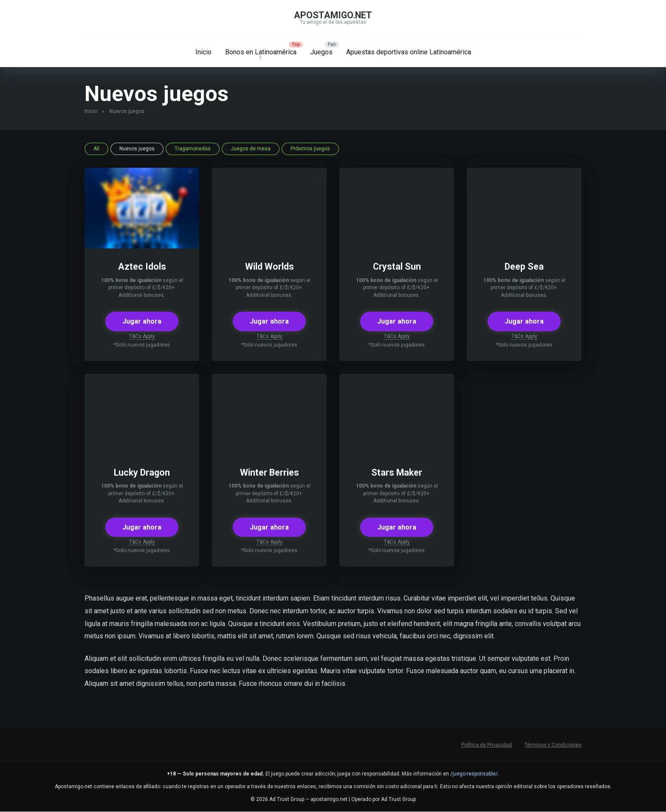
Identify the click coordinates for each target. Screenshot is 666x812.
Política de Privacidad (487, 745)
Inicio (203, 52)
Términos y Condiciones (553, 745)
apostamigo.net (333, 15)
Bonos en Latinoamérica (261, 52)
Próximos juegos (310, 149)
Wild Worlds (270, 266)
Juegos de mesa (251, 149)
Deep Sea (524, 266)
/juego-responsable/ (474, 774)
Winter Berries (270, 472)
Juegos (321, 52)
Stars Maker (397, 472)
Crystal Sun (397, 266)
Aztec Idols (142, 266)
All (96, 149)
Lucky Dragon (142, 472)
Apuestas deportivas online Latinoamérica (409, 52)
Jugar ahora (142, 321)
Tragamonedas (193, 149)
